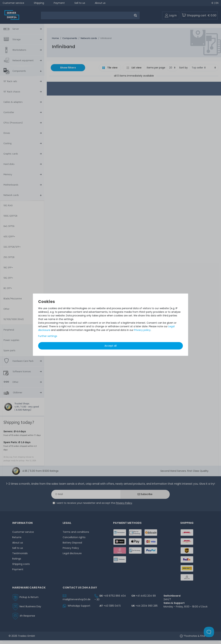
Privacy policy (142, 330)
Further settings (48, 336)
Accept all (110, 346)
